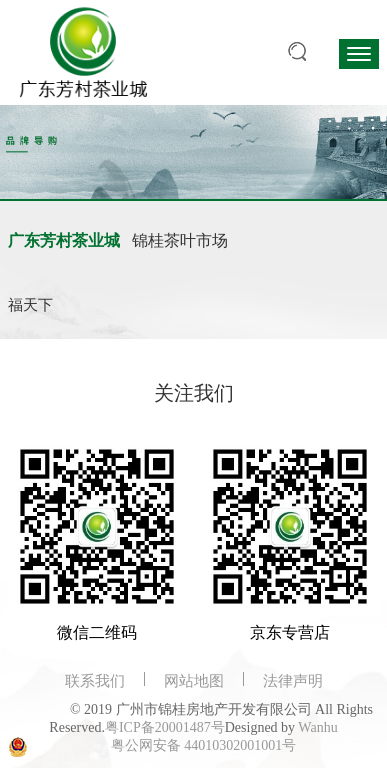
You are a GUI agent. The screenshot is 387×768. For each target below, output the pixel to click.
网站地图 (194, 681)
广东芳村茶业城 (64, 240)
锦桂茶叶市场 (180, 240)
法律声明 (293, 681)
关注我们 (194, 393)
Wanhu (317, 727)
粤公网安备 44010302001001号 (204, 745)
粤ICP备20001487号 (165, 727)
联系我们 (95, 681)
